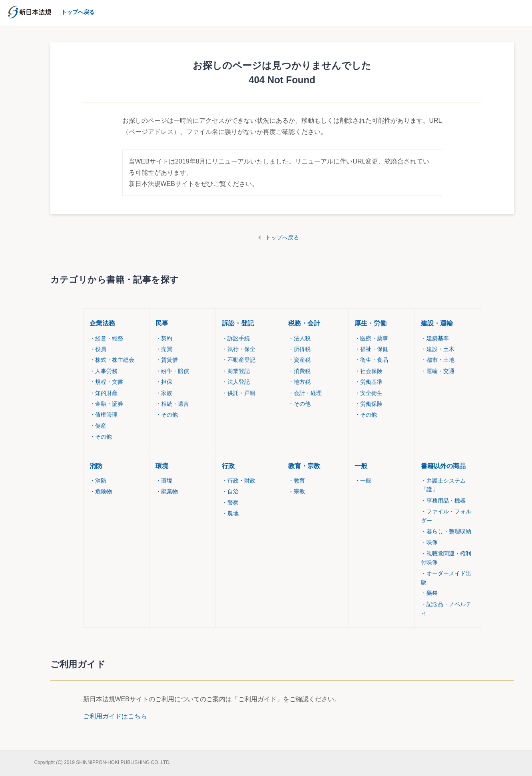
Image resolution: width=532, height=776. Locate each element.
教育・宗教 (304, 466)
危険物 (101, 491)
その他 (101, 437)
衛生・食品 (371, 360)
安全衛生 (369, 393)
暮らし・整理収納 (446, 531)
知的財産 (104, 393)
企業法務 (102, 323)
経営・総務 (106, 338)
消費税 (299, 371)
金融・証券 (106, 404)
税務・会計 (304, 323)
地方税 (299, 382)
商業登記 (236, 371)
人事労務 (104, 371)
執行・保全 (239, 349)
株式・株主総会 (112, 360)
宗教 (297, 491)
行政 (228, 466)
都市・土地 (438, 360)
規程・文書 (106, 382)
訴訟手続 (236, 338)
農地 (230, 513)
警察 (230, 503)
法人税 (299, 338)
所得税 (299, 349)
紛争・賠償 (172, 371)
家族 (164, 393)
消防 (96, 466)
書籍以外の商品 (443, 466)
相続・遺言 (172, 404)
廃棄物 (167, 491)
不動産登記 (239, 360)
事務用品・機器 (443, 501)
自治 (230, 491)
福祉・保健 (371, 349)
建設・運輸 (437, 323)
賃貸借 (167, 360)
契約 (164, 338)
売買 (164, 349)
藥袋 (429, 593)
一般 (361, 466)
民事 (162, 323)
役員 (98, 349)
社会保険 (369, 371)
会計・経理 (305, 393)
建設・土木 (438, 349)
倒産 (98, 426)
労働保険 (369, 404)
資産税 (299, 360)
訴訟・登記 (238, 323)
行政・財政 (239, 481)
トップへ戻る (282, 237)
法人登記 (236, 382)
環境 (162, 466)
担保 (164, 382)
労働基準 (369, 382)
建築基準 (435, 338)
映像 (429, 542)
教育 (297, 481)
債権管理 (104, 415)
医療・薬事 (371, 338)
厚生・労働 (371, 323)
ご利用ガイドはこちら (115, 716)
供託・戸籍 (239, 393)
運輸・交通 (438, 371)
